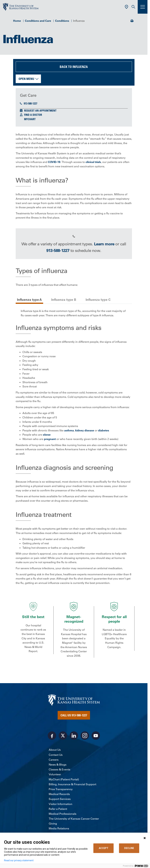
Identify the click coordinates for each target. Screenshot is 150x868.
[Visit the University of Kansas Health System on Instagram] (85, 736)
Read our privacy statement (19, 860)
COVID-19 (54, 162)
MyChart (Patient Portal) (64, 779)
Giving (53, 824)
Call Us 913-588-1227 (74, 715)
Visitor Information (61, 804)
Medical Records (59, 794)
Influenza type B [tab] (64, 300)
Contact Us (56, 755)
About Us (55, 750)
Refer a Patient (58, 809)
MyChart (30, 119)
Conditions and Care (38, 21)
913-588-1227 (29, 103)
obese (47, 435)
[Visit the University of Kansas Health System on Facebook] (52, 736)
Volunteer (55, 774)
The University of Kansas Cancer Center (74, 819)
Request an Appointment (40, 111)
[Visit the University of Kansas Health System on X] (63, 736)
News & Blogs (58, 765)
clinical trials (93, 162)
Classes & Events (59, 769)
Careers (54, 760)
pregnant (50, 439)
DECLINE (129, 848)
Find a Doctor (33, 115)
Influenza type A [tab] (29, 300)
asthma (69, 430)
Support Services (60, 799)
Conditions (62, 21)
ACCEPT (104, 848)
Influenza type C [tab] (98, 300)
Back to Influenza (74, 67)
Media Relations (59, 828)
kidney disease (85, 430)
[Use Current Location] (126, 7)
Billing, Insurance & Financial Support (72, 784)
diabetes (104, 430)
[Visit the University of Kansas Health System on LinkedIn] (74, 736)
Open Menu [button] (26, 79)
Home (17, 21)
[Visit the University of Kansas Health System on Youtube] (96, 736)
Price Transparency (61, 789)
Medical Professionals (63, 814)
